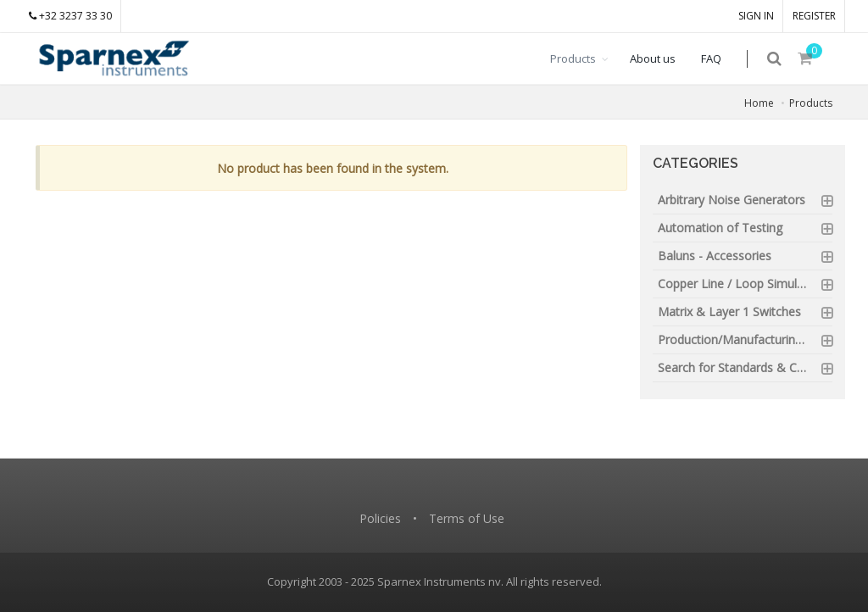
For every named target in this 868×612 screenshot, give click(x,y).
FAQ (722, 58)
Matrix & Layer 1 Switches (729, 312)
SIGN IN (756, 16)
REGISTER (814, 16)
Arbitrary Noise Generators (732, 200)
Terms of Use (467, 518)
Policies (380, 518)
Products (584, 58)
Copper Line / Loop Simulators (742, 284)
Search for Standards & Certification (746, 367)
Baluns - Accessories (715, 256)
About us (664, 58)
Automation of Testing (720, 228)
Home (759, 103)
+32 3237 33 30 (70, 16)
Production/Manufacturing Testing (746, 339)
